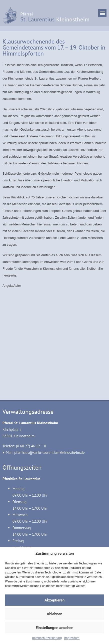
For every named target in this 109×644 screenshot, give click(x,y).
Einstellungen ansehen (54, 628)
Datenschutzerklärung (47, 638)
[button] (102, 13)
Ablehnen (54, 614)
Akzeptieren (54, 600)
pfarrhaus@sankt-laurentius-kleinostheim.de (49, 452)
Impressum (72, 638)
